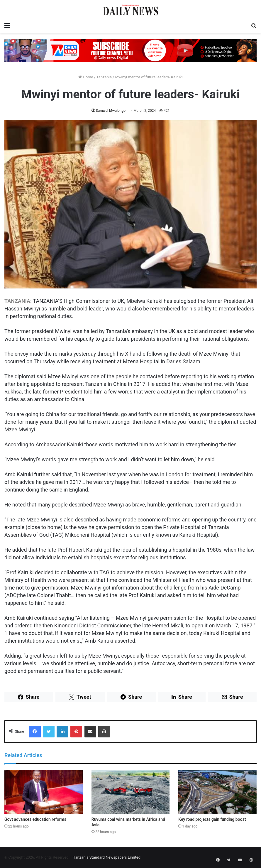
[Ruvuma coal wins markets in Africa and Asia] (131, 792)
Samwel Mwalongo (111, 111)
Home (86, 77)
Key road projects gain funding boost (212, 819)
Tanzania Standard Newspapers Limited (107, 857)
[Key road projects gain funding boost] (217, 792)
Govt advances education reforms (35, 819)
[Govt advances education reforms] (44, 792)
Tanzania (104, 77)
